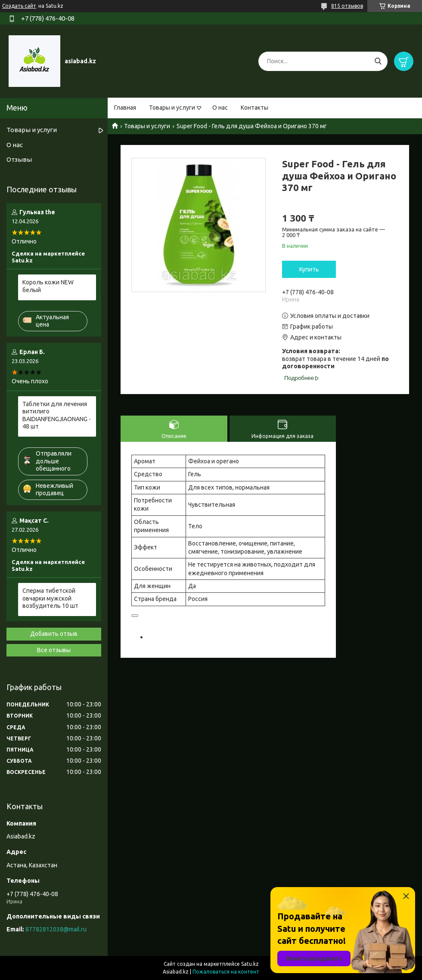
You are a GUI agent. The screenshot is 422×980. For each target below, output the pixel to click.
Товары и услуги (172, 108)
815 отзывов (347, 6)
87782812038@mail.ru (56, 929)
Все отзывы (54, 650)
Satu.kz (250, 964)
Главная (125, 108)
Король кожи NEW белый (48, 286)
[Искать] (378, 61)
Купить (309, 269)
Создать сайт (19, 6)
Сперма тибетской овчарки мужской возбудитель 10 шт (50, 598)
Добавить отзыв (54, 634)
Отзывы (19, 159)
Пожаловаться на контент (226, 972)
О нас (220, 108)
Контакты (254, 108)
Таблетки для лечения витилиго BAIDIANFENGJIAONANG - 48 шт (57, 415)
